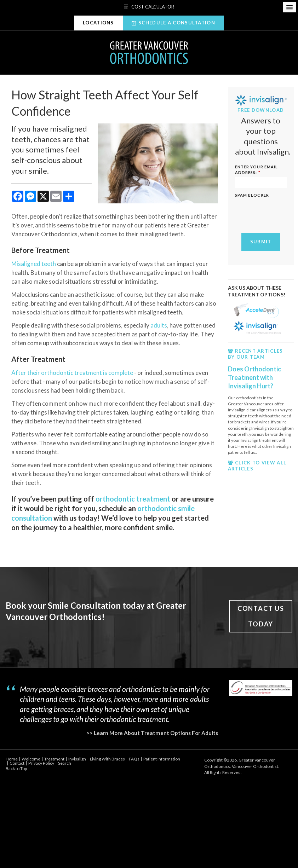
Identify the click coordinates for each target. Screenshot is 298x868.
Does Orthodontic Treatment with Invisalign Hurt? (254, 378)
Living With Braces (107, 759)
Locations (98, 23)
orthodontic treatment (133, 499)
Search (65, 763)
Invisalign (77, 759)
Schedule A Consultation (177, 23)
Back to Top (16, 768)
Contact (17, 763)
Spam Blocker (252, 195)
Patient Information (162, 759)
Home (12, 759)
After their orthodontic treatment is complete (72, 373)
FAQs (134, 759)
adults (159, 325)
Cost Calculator (149, 7)
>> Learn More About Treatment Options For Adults (152, 733)
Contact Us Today (261, 616)
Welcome (31, 759)
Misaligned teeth (34, 264)
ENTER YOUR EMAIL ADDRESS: (257, 170)
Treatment (54, 759)
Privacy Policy (41, 763)
